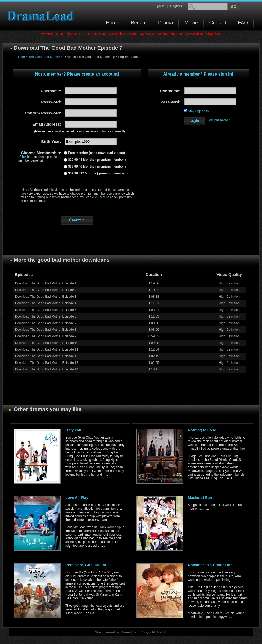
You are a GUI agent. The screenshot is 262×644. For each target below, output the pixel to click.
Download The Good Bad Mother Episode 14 (47, 369)
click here (100, 197)
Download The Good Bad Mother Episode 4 (46, 303)
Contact (218, 23)
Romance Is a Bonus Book (211, 565)
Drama (166, 23)
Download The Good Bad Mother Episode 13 (47, 363)
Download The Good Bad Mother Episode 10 (47, 343)
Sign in (159, 6)
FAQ (243, 23)
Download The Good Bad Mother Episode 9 (46, 336)
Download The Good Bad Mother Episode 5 (46, 310)
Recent (139, 23)
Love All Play (77, 498)
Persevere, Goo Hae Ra (86, 565)
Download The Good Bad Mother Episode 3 (46, 297)
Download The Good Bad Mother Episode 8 (46, 330)
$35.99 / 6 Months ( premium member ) (96, 167)
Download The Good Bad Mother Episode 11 (47, 349)
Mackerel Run (200, 498)
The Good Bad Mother (44, 57)
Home (113, 23)
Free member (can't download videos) (96, 153)
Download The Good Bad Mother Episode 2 (46, 290)
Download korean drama (42, 16)
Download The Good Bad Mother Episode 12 (47, 356)
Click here (26, 157)
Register (176, 6)
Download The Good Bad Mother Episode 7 (46, 323)
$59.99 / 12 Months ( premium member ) (97, 173)
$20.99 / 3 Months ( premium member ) (96, 160)
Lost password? (219, 120)
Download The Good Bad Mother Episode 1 (46, 283)
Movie (191, 23)
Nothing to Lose (202, 430)
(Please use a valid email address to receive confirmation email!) (80, 131)
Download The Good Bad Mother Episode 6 (46, 316)
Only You (73, 430)
